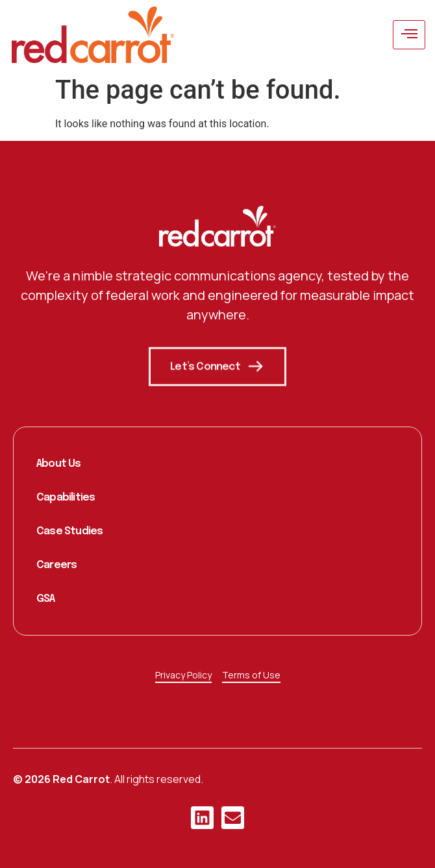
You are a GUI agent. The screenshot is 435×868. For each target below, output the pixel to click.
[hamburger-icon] (409, 35)
